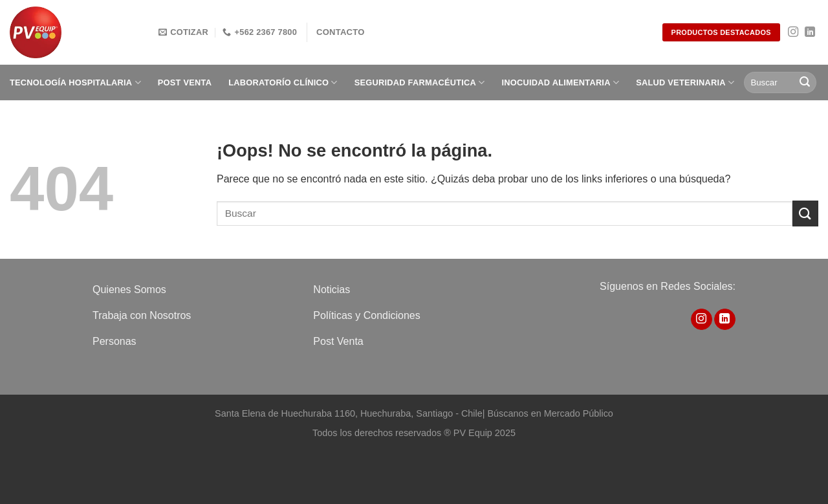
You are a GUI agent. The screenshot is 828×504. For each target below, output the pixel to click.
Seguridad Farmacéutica (420, 82)
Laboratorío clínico (283, 82)
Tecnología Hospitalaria (75, 82)
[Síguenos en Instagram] (793, 32)
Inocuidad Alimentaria (561, 82)
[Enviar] (805, 83)
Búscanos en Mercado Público (550, 413)
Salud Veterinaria (685, 82)
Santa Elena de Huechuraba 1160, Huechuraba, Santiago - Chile (349, 413)
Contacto (341, 32)
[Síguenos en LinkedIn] (810, 32)
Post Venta (185, 82)
